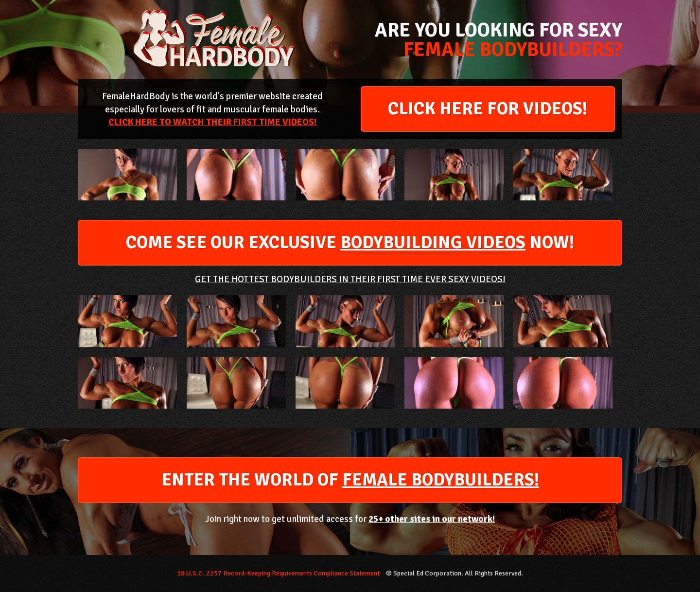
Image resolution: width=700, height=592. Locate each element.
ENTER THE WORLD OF (350, 480)
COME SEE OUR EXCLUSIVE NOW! (350, 242)
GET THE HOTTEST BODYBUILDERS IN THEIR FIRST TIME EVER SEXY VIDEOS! (350, 279)
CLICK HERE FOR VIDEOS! (488, 109)
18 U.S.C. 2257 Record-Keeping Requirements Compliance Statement (278, 573)
